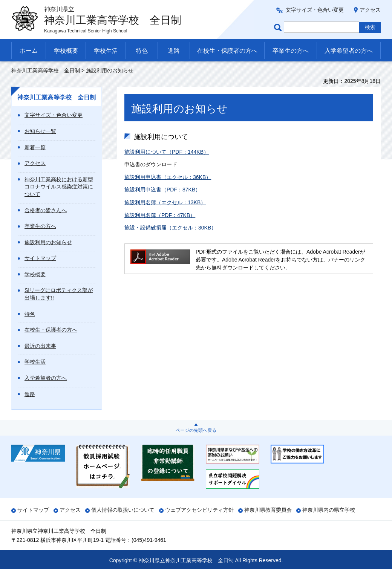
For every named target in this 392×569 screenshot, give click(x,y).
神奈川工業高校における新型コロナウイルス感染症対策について (59, 187)
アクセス (370, 10)
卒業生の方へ (291, 51)
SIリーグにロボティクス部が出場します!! (59, 294)
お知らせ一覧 (40, 131)
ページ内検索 (279, 27)
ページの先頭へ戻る (196, 430)
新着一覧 (35, 147)
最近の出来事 (40, 346)
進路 (174, 51)
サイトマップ (40, 258)
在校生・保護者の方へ (227, 51)
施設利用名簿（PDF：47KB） (160, 215)
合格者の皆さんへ (46, 210)
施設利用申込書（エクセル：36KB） (168, 177)
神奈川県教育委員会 (268, 510)
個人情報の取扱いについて (123, 510)
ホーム (29, 51)
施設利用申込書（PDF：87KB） (162, 190)
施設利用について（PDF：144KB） (167, 152)
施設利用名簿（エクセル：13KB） (165, 202)
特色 (142, 51)
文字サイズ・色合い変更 (315, 10)
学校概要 (66, 51)
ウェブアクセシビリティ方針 (199, 510)
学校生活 (106, 51)
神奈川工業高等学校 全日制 (46, 70)
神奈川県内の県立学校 (329, 510)
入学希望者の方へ (349, 51)
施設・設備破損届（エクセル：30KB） (170, 228)
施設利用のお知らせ (48, 242)
